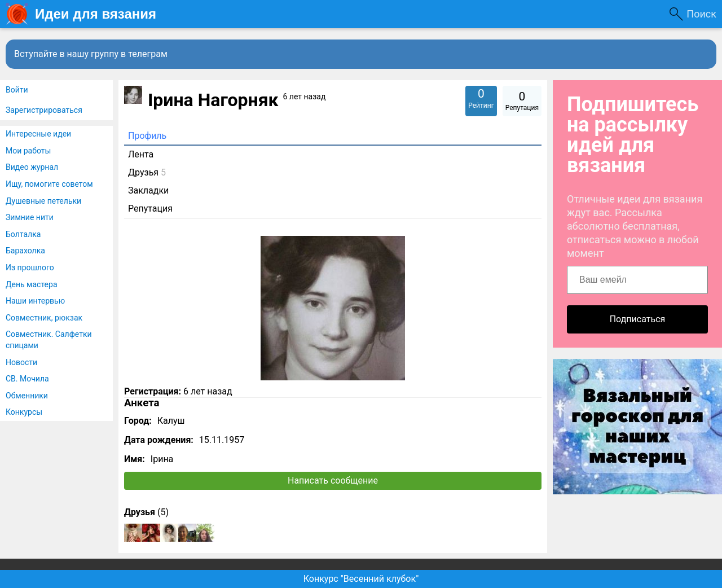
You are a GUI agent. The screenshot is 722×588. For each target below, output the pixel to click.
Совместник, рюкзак (44, 318)
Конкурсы (24, 412)
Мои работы (28, 151)
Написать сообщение (333, 481)
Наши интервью (35, 301)
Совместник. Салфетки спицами (49, 340)
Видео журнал (32, 167)
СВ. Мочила (27, 379)
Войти (17, 90)
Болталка (23, 234)
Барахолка (25, 251)
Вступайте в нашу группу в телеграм (91, 54)
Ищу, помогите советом (49, 184)
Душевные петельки (43, 201)
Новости (21, 362)
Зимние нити (30, 217)
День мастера (32, 284)
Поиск (701, 14)
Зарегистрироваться (44, 110)
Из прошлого (30, 267)
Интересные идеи (38, 134)
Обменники (27, 396)
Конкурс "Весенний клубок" (361, 579)
